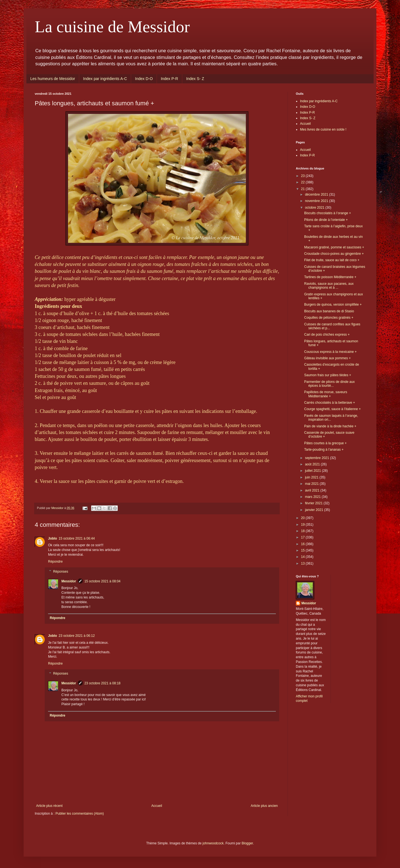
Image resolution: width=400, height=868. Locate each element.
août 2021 (313, 464)
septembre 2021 (317, 458)
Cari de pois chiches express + (327, 335)
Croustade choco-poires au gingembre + (334, 254)
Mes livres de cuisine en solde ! (323, 129)
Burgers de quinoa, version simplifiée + (333, 305)
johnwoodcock (213, 843)
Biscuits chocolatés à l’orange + (327, 213)
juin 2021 (312, 477)
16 (303, 544)
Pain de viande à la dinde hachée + (330, 426)
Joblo (52, 538)
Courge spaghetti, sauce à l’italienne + (332, 409)
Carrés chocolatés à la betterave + (330, 403)
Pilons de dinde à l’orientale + (326, 220)
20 (303, 518)
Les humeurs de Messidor (53, 79)
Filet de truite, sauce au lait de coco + (332, 260)
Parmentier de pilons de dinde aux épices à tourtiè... (329, 384)
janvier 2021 (315, 510)
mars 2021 (313, 497)
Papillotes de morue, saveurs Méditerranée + (326, 394)
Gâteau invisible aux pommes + (327, 358)
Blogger (247, 843)
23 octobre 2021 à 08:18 (102, 683)
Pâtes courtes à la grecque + (325, 443)
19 (303, 525)
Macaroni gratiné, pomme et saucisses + (334, 247)
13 (303, 563)
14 (303, 557)
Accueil (157, 806)
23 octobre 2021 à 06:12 (77, 636)
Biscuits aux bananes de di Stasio (329, 311)
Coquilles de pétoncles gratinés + (329, 318)
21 (303, 189)
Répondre (55, 562)
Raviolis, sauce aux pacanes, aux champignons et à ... (329, 286)
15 (303, 550)
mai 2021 (312, 484)
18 (303, 531)
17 (303, 537)
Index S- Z (195, 79)
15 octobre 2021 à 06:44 (77, 538)
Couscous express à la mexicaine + (330, 352)
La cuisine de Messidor (112, 27)
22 (303, 182)
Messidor (69, 581)
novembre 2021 (317, 201)
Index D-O (144, 79)
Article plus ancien (264, 806)
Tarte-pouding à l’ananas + (324, 450)
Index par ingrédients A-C (105, 79)
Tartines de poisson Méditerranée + (330, 277)
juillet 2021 (313, 471)
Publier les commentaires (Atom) (80, 814)
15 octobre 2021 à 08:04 (102, 581)
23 (303, 176)
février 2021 (314, 503)
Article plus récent (49, 806)
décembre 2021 (317, 194)
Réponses (61, 572)
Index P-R (169, 79)
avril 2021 (313, 490)
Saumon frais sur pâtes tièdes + (328, 375)
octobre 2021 (315, 208)
